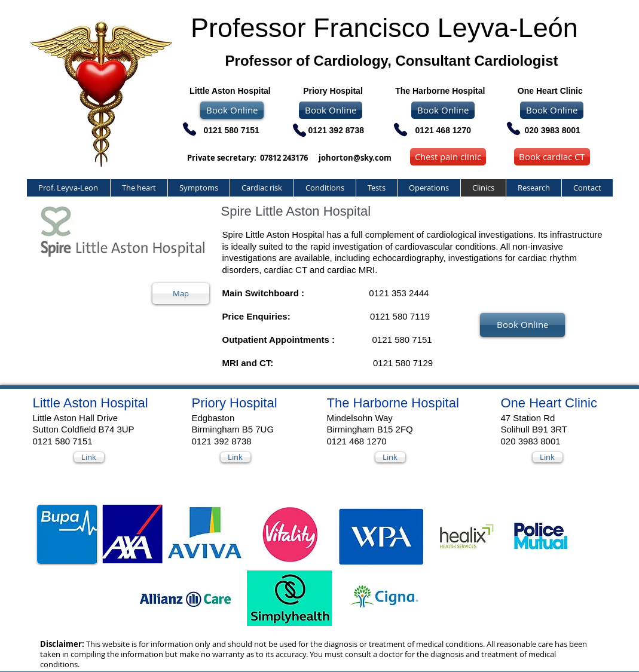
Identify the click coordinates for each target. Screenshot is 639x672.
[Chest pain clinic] (448, 157)
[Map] (181, 294)
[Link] (89, 457)
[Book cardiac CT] (552, 157)
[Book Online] (331, 110)
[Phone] (513, 128)
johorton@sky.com (355, 158)
